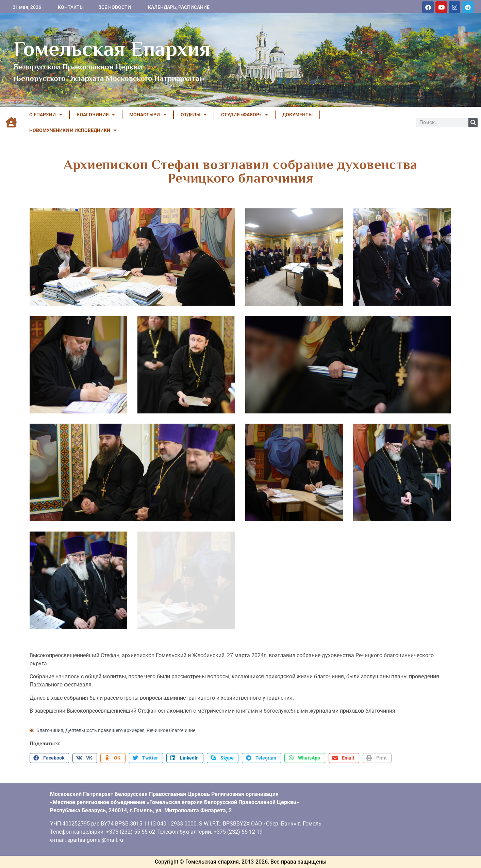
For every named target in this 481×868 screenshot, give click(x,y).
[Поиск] (473, 123)
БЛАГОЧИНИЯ (96, 115)
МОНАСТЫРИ (148, 115)
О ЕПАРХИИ (46, 115)
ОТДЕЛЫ (194, 115)
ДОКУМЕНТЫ (297, 115)
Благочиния (50, 730)
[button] (49, 758)
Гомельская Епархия (112, 49)
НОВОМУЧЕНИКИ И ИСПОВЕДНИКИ (73, 130)
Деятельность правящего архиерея (105, 730)
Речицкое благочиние (171, 730)
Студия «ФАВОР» (245, 115)
